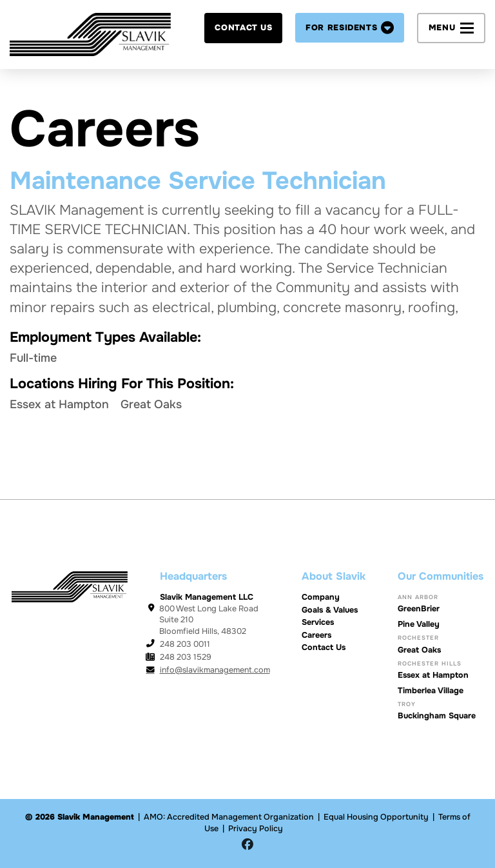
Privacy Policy (256, 829)
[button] (350, 28)
